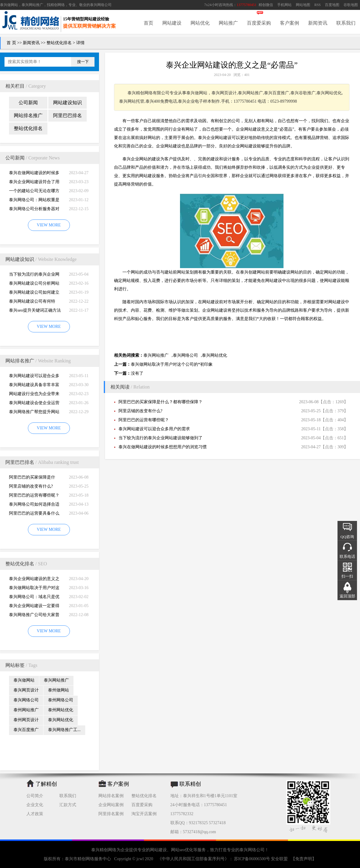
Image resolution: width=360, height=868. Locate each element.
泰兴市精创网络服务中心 (88, 859)
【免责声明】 (304, 859)
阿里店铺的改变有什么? (31, 486)
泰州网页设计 (26, 720)
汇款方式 (68, 805)
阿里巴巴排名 (67, 115)
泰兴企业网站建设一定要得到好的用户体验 (34, 607)
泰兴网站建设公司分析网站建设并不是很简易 (34, 284)
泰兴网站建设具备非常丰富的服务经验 (34, 386)
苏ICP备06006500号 (252, 859)
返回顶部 (347, 596)
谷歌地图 (351, 5)
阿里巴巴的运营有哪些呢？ (34, 495)
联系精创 (190, 784)
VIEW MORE (49, 225)
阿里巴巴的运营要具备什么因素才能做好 (34, 514)
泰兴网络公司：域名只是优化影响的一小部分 (34, 598)
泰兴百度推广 (26, 730)
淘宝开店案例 (144, 814)
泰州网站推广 (26, 710)
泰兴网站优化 (61, 720)
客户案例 (289, 23)
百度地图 (332, 5)
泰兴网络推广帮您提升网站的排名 (34, 413)
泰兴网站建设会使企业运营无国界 (34, 404)
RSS (318, 5)
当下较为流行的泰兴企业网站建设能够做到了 (34, 275)
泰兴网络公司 (101, 5)
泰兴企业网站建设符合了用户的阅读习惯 (34, 183)
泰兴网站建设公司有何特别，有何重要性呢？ (32, 302)
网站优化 (200, 23)
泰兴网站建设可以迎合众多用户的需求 (34, 377)
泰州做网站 (58, 690)
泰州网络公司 (61, 700)
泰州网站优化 (61, 710)
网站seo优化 (182, 850)
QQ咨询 (347, 537)
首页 (148, 23)
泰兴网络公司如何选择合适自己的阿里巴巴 (34, 505)
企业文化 (35, 805)
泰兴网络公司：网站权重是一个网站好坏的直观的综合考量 (34, 201)
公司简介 (35, 796)
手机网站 (284, 5)
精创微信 (266, 5)
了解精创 (46, 784)
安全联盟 (279, 859)
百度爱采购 (259, 23)
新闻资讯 (318, 23)
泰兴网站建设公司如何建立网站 (34, 293)
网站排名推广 (28, 115)
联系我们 (346, 23)
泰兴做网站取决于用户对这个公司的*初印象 (34, 589)
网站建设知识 (67, 103)
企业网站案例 (111, 805)
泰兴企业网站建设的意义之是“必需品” (34, 580)
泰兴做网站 (9, 5)
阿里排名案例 (111, 814)
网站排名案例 (111, 796)
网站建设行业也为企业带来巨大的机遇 (34, 395)
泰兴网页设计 (26, 690)
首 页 (11, 43)
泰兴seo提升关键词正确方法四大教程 (35, 312)
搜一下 (83, 62)
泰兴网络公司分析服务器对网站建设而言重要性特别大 (34, 210)
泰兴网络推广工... (64, 730)
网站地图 (303, 5)
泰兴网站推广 (56, 680)
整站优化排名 (59, 43)
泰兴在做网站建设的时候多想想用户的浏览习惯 (34, 174)
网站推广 (228, 23)
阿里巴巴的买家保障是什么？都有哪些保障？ (32, 478)
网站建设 (172, 23)
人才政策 (35, 814)
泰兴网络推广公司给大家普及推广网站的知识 (34, 616)
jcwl (140, 859)
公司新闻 (28, 103)
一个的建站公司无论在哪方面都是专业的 (34, 192)
